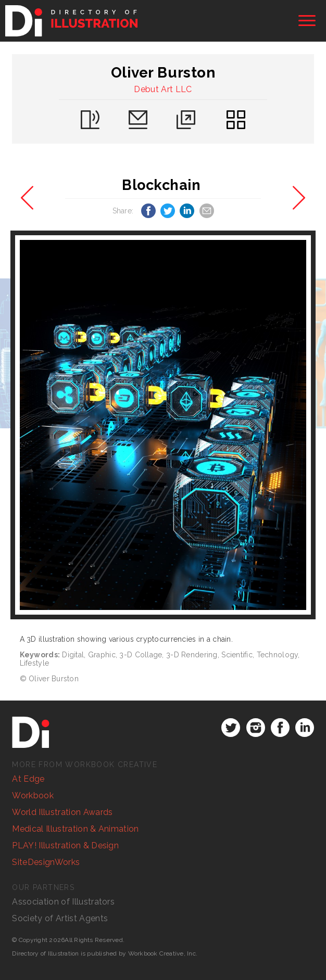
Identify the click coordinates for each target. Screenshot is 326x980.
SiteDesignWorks (46, 862)
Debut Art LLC (163, 89)
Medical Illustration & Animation (75, 829)
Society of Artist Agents (60, 918)
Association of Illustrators (63, 902)
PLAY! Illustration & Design (65, 845)
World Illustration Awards (62, 812)
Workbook (33, 796)
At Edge (28, 779)
